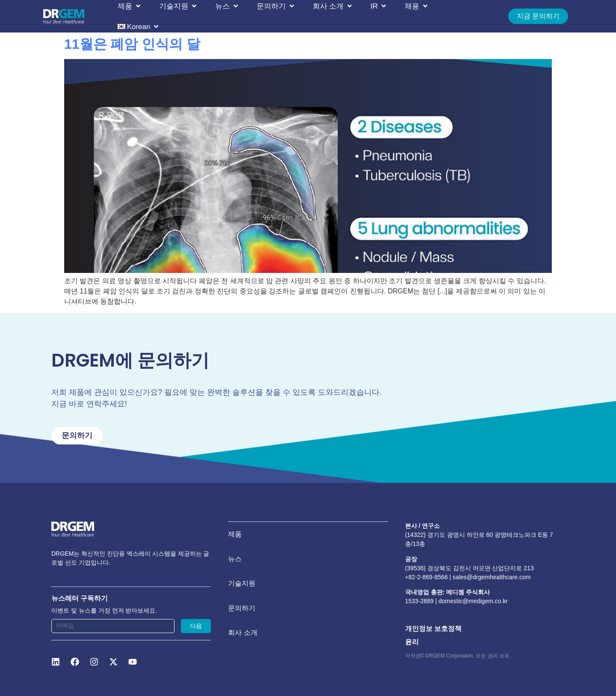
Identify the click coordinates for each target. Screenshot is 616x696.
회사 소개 (243, 638)
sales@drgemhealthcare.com (492, 577)
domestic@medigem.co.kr (473, 601)
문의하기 (242, 612)
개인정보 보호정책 (433, 629)
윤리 (412, 642)
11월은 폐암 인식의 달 (132, 44)
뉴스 (235, 561)
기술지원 (242, 586)
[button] (130, 6)
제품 (235, 535)
